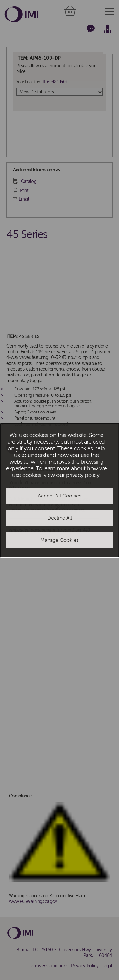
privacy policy (83, 475)
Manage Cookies (60, 540)
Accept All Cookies (60, 496)
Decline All (60, 518)
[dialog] (60, 490)
